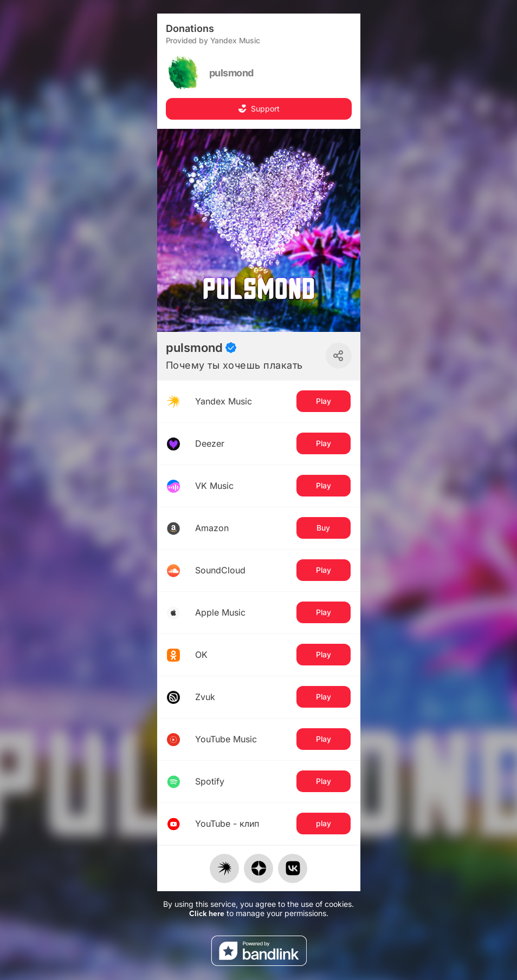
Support (259, 109)
